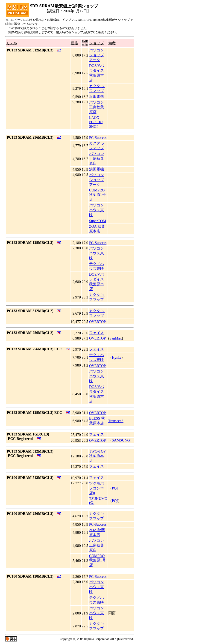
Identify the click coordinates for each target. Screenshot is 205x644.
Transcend (116, 421)
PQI (115, 488)
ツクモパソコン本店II (97, 488)
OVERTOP (98, 322)
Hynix (117, 357)
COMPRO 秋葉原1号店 (97, 195)
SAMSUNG (121, 440)
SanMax (116, 338)
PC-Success (98, 138)
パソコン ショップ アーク (97, 55)
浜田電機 (97, 97)
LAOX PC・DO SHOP (96, 122)
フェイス (97, 333)
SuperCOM (98, 221)
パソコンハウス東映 (97, 210)
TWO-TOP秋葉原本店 (97, 456)
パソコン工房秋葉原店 (97, 107)
